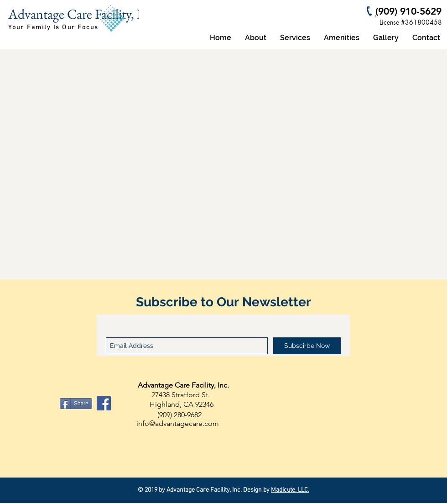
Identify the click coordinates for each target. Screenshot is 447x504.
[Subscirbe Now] (307, 346)
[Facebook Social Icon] (104, 403)
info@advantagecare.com (178, 423)
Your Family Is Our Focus (53, 28)
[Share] (76, 404)
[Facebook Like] (40, 404)
